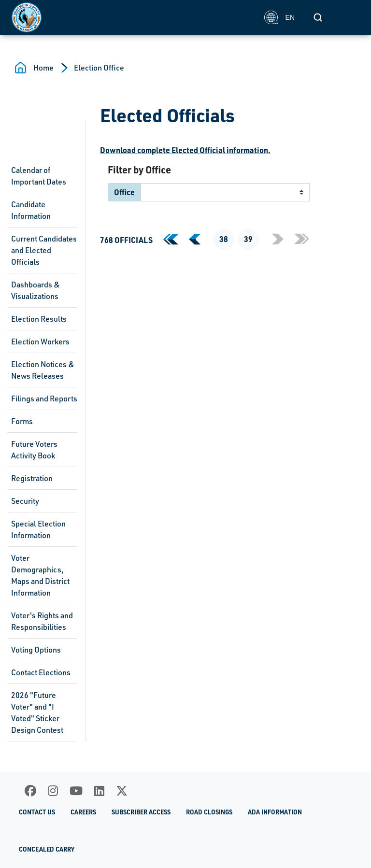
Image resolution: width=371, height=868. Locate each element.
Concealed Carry (47, 849)
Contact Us (37, 812)
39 (248, 239)
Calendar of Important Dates (39, 176)
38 (224, 239)
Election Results (39, 319)
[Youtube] (76, 791)
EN (279, 17)
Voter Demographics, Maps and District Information (40, 575)
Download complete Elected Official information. (185, 150)
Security (25, 501)
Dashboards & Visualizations (36, 290)
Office (124, 192)
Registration (32, 478)
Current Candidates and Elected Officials (44, 250)
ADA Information (275, 812)
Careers (83, 812)
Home (43, 68)
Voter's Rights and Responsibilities (42, 621)
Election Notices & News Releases (43, 370)
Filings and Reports (44, 398)
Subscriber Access (141, 812)
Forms (22, 421)
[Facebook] (30, 791)
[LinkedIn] (99, 791)
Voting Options (36, 650)
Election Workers (40, 342)
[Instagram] (53, 791)
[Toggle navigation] (349, 17)
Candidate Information (31, 210)
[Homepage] (133, 17)
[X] (122, 791)
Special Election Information (38, 529)
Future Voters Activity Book (34, 450)
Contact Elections (41, 672)
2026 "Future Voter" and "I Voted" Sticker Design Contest (37, 712)
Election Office (99, 68)
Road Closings (209, 812)
